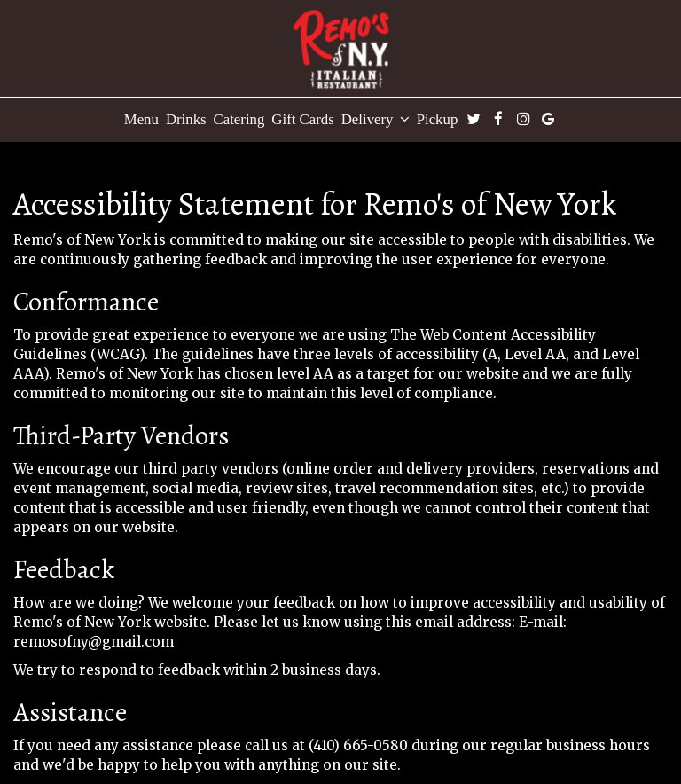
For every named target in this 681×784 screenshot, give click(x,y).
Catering (239, 119)
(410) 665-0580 (358, 745)
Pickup (438, 119)
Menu (141, 119)
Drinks (186, 119)
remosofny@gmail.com (94, 642)
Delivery (376, 119)
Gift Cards (302, 119)
